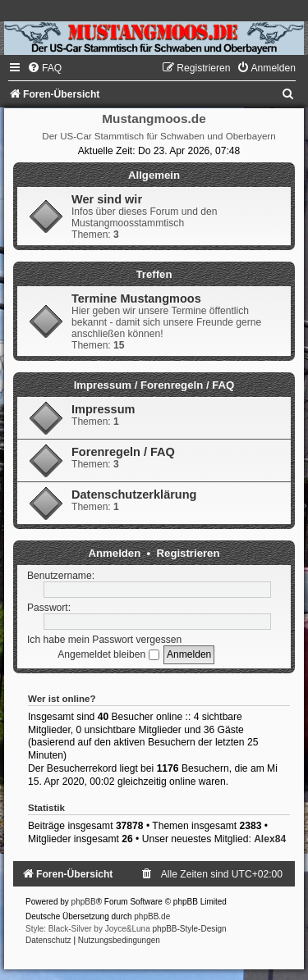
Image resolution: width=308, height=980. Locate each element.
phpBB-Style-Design (190, 929)
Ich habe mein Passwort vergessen (104, 640)
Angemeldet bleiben (108, 654)
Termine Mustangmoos (136, 299)
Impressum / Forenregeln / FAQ (154, 385)
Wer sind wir (107, 199)
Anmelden (115, 553)
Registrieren (188, 553)
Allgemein (154, 175)
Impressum (103, 409)
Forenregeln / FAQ (123, 452)
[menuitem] (44, 68)
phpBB (84, 902)
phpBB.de (152, 916)
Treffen (154, 274)
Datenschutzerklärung (134, 495)
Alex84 (270, 839)
